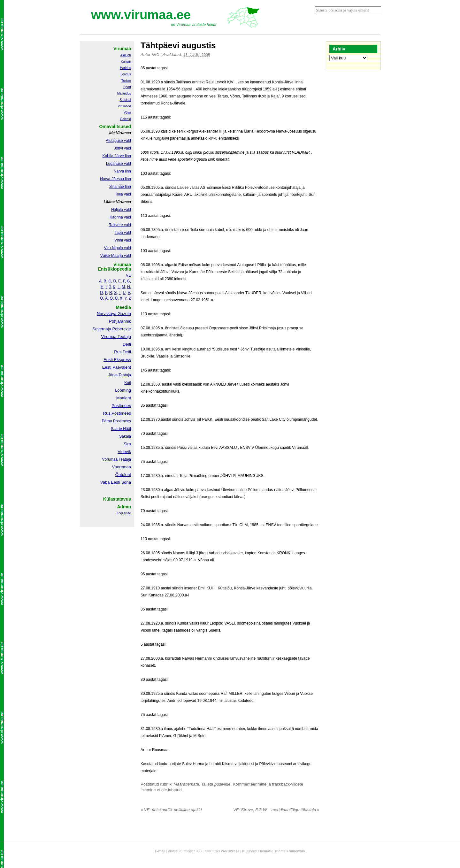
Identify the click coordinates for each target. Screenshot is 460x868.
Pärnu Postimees (116, 421)
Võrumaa (110, 459)
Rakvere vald (120, 225)
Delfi (127, 344)
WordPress (230, 851)
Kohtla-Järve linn (117, 156)
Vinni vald (123, 240)
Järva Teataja (120, 375)
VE (128, 275)
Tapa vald (123, 233)
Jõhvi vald (123, 148)
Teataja (124, 459)
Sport (127, 87)
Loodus (126, 74)
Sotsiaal (125, 100)
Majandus (124, 93)
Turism (126, 81)
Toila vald (123, 194)
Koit (128, 383)
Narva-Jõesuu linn (115, 179)
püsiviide (222, 784)
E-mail (160, 851)
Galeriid (126, 119)
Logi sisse (124, 513)
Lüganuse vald (119, 164)
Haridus (126, 68)
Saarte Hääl (121, 429)
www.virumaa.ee (141, 15)
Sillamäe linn (120, 187)
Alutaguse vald (118, 141)
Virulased (124, 106)
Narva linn (122, 171)
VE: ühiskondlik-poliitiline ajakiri (171, 810)
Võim (127, 113)
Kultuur (126, 61)
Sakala (125, 436)
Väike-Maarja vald (116, 256)
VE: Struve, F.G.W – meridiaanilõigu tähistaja (276, 810)
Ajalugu (126, 55)
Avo (156, 55)
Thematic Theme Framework (282, 851)
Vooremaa (122, 467)
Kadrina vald (120, 217)
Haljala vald (121, 210)
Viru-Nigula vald (118, 248)
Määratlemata (186, 784)
